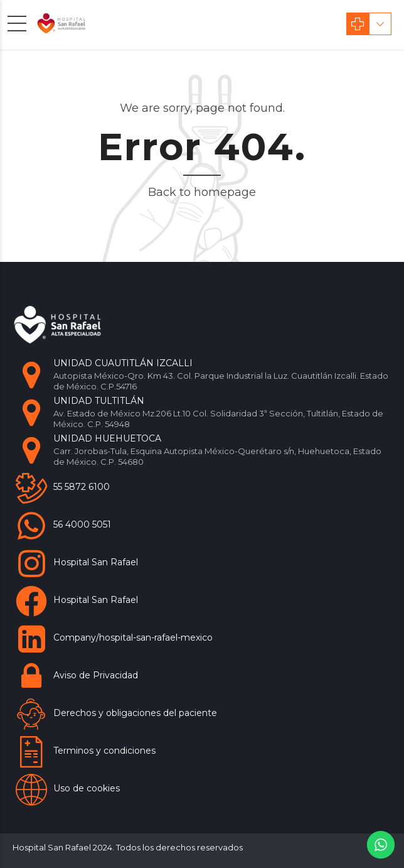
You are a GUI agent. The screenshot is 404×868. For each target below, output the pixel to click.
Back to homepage (202, 192)
